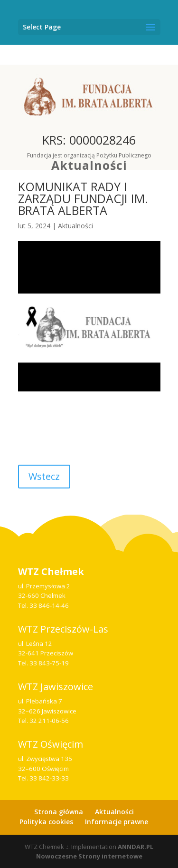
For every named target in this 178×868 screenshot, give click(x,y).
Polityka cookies (46, 822)
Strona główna (59, 812)
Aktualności (89, 165)
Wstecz (44, 476)
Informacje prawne (117, 822)
